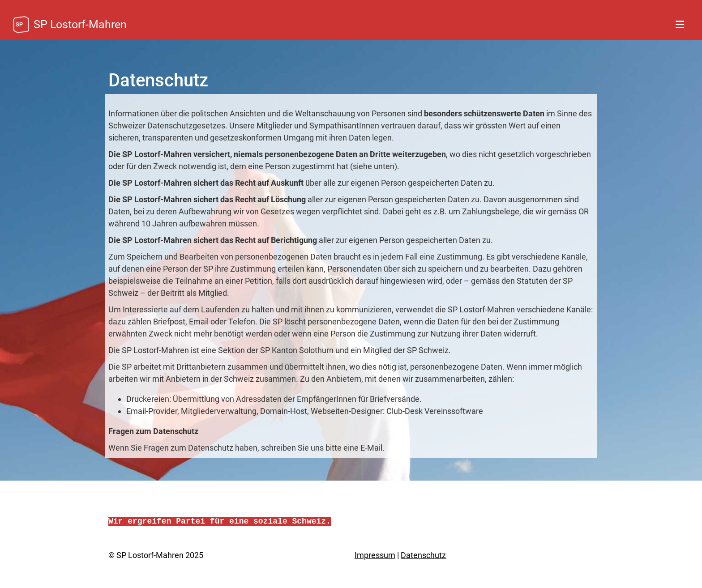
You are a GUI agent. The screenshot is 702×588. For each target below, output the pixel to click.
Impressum (375, 555)
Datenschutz (423, 555)
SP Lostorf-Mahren (80, 24)
